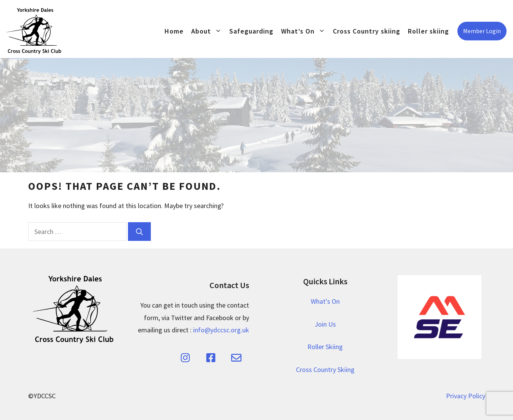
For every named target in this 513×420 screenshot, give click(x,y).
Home (174, 31)
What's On (325, 301)
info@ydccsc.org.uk (221, 330)
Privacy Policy (466, 396)
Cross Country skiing (367, 31)
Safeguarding (251, 31)
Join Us (325, 324)
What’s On (305, 31)
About (208, 31)
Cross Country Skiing (325, 370)
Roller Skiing (325, 347)
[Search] (139, 232)
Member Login (482, 31)
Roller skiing (428, 31)
